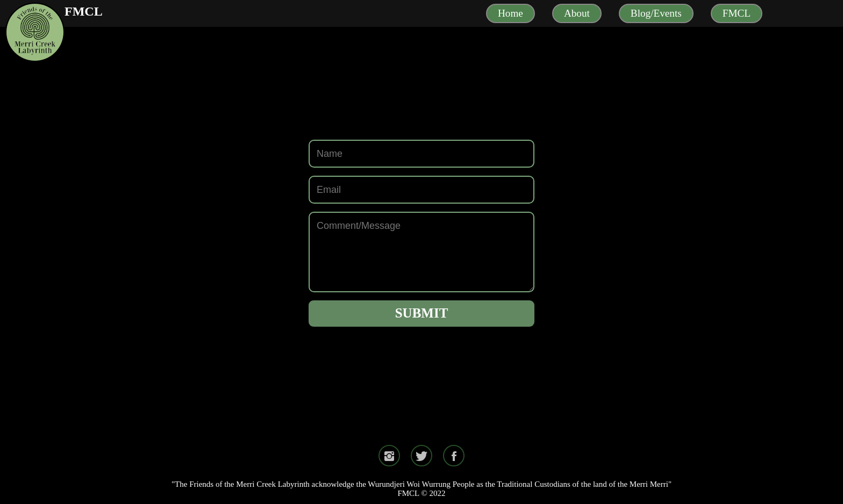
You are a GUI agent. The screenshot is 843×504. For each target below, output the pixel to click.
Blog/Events (656, 13)
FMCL (84, 11)
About (577, 13)
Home (510, 13)
